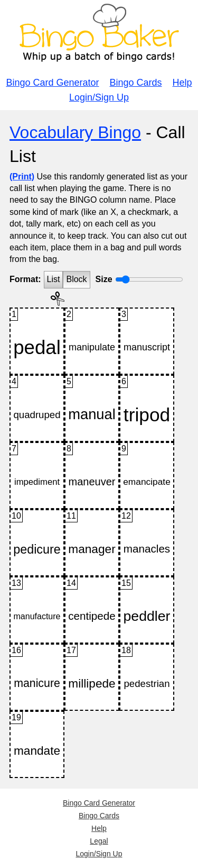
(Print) (22, 177)
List (54, 279)
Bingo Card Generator (52, 83)
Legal (99, 841)
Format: (25, 279)
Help (182, 83)
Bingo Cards (136, 83)
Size (104, 279)
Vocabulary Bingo (75, 132)
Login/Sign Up (99, 97)
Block (76, 279)
